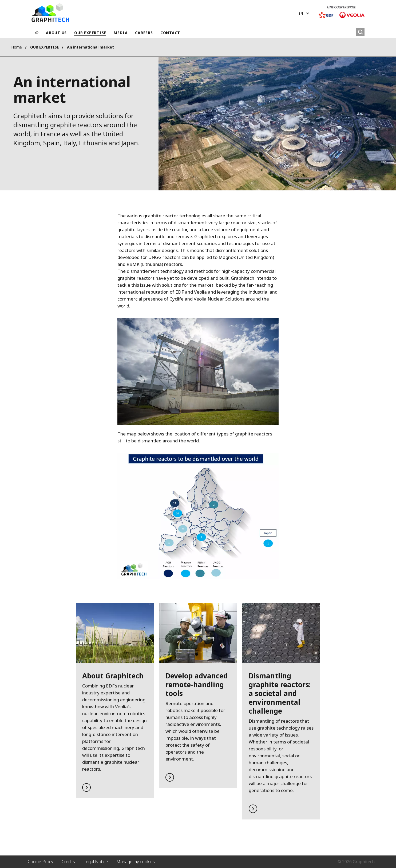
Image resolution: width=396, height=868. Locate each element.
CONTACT (170, 33)
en (301, 13)
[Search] (360, 32)
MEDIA (121, 33)
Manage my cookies (136, 862)
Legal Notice (96, 862)
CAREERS (144, 33)
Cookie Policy (40, 862)
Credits (68, 862)
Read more (115, 701)
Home (17, 47)
